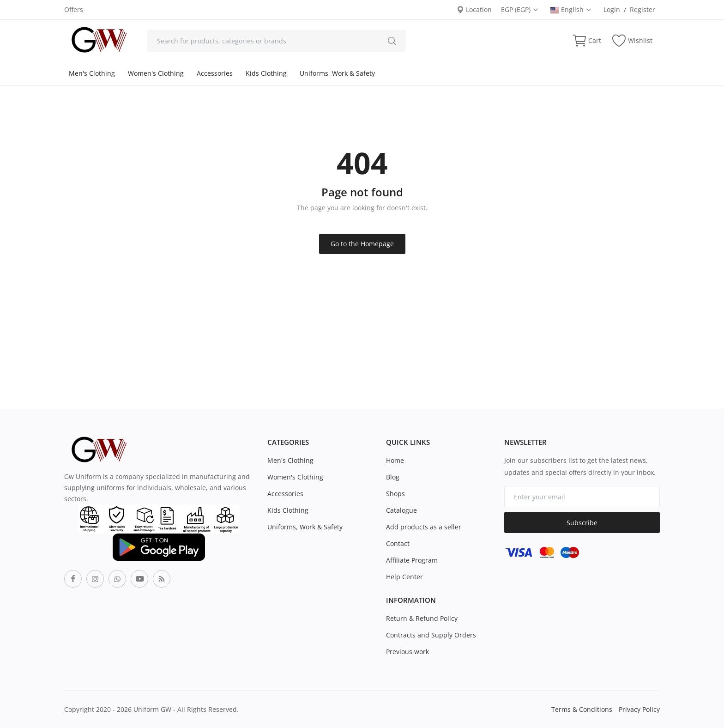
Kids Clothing (266, 73)
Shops (395, 494)
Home (395, 460)
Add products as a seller (424, 527)
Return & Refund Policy (422, 618)
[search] (392, 41)
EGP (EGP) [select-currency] (520, 9)
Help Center (404, 577)
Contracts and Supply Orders (431, 635)
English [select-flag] (571, 9)
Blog (393, 477)
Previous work (407, 652)
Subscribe (582, 523)
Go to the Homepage (362, 244)
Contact (398, 543)
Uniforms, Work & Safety (337, 73)
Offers (74, 9)
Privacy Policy (639, 709)
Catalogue (401, 510)
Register (643, 9)
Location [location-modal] (474, 9)
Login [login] (612, 9)
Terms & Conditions (582, 709)
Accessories (215, 73)
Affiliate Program (412, 560)
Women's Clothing (156, 73)
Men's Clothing (92, 73)
